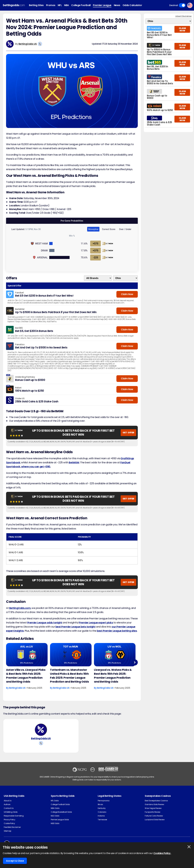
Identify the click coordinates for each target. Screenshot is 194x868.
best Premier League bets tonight (75, 627)
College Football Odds (60, 804)
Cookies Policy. (162, 853)
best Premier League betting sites (117, 631)
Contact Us (9, 808)
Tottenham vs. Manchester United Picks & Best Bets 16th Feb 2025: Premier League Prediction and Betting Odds (69, 676)
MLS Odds (55, 816)
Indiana (101, 816)
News (117, 5)
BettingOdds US (28, 44)
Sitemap (8, 831)
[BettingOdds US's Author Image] (41, 730)
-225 (95, 258)
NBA (66, 5)
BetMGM (74, 463)
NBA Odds (55, 808)
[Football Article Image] (27, 655)
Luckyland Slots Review (155, 820)
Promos (51, 5)
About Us (8, 801)
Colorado (102, 812)
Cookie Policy (9, 823)
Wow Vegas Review (153, 808)
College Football (81, 5)
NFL (60, 5)
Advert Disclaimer (184, 16)
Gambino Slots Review (154, 804)
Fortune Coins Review (154, 816)
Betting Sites (36, 5)
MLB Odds (55, 823)
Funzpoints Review (153, 812)
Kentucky (102, 808)
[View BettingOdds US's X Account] (40, 44)
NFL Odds (55, 801)
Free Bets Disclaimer (12, 827)
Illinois (100, 804)
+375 (96, 251)
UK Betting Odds (11, 812)
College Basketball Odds (61, 812)
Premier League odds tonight (45, 623)
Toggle (182, 5)
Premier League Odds (60, 820)
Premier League (102, 5)
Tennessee (102, 820)
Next (135, 662)
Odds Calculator (132, 5)
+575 (96, 244)
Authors (7, 804)
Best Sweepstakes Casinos (156, 801)
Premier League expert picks (96, 623)
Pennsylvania (104, 801)
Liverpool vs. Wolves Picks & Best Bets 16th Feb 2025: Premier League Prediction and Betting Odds (113, 676)
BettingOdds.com (20, 608)
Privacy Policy (9, 820)
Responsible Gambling (14, 816)
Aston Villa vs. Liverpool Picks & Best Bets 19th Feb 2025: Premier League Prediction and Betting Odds (26, 676)
